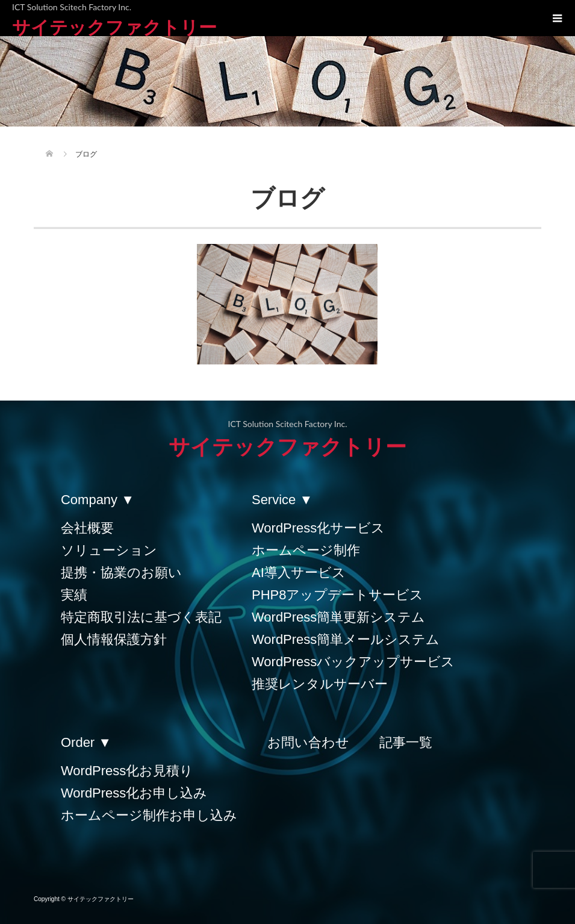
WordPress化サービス (318, 528)
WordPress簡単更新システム (338, 617)
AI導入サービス (299, 573)
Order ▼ (86, 742)
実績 (74, 595)
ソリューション (109, 550)
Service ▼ (282, 500)
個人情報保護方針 (114, 639)
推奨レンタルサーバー (320, 684)
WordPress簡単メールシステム (346, 639)
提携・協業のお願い (121, 573)
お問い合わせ (308, 742)
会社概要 (87, 528)
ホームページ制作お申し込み (149, 815)
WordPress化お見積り (127, 771)
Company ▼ (98, 500)
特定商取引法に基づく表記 (141, 617)
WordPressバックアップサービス (353, 662)
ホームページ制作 (306, 550)
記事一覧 (406, 742)
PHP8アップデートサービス (337, 595)
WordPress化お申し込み (134, 793)
